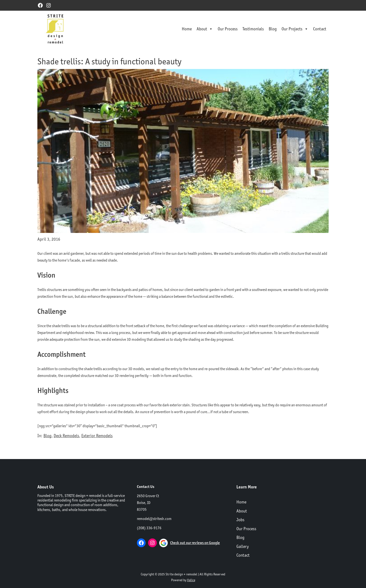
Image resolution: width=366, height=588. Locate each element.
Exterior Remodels (97, 436)
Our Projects (295, 29)
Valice (191, 580)
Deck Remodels (66, 436)
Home (187, 29)
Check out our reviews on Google (195, 543)
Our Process (228, 29)
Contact (320, 29)
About (205, 29)
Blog (273, 29)
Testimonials (253, 29)
